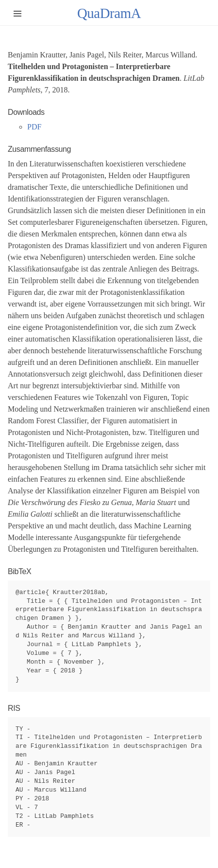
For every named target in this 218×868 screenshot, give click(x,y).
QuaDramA (109, 13)
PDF (34, 127)
